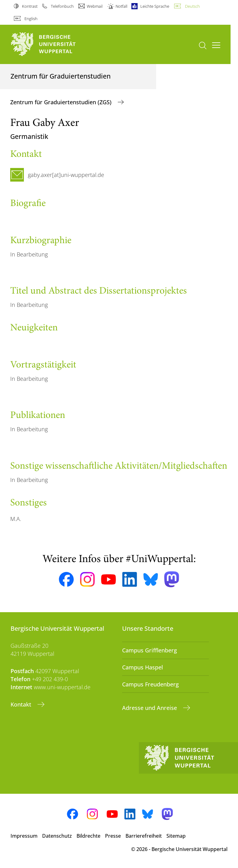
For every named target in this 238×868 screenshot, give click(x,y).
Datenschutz (57, 836)
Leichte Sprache (155, 6)
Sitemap (176, 836)
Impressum (24, 836)
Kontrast (30, 6)
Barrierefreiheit (144, 836)
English (31, 19)
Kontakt (22, 704)
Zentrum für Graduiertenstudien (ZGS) (62, 102)
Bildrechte (88, 836)
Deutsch (192, 6)
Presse (113, 836)
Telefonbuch (62, 6)
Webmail (95, 6)
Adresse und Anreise (150, 708)
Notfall (121, 6)
